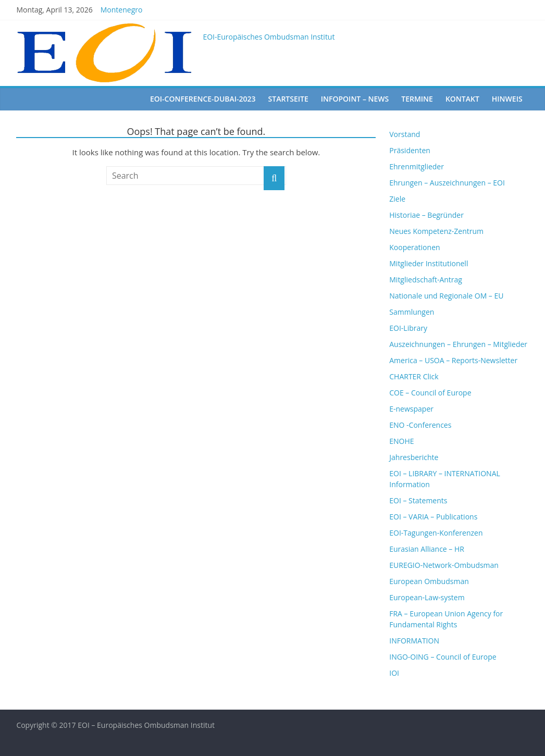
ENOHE (401, 441)
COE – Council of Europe (430, 393)
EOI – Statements (418, 500)
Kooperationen (414, 247)
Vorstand (405, 134)
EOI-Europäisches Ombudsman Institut (269, 37)
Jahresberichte (414, 457)
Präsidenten (410, 150)
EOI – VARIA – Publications (433, 517)
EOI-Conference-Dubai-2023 (203, 99)
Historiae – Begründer (426, 215)
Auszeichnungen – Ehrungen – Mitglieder (458, 344)
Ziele (397, 199)
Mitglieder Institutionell (429, 263)
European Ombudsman (429, 581)
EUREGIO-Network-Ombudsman (444, 565)
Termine (417, 99)
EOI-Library (408, 328)
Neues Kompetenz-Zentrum (436, 231)
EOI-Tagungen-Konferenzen (436, 533)
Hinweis (507, 99)
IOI (394, 673)
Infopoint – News (355, 99)
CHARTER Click (414, 376)
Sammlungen (412, 312)
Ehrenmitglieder (417, 166)
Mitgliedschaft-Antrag (426, 280)
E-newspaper (411, 409)
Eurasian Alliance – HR (427, 549)
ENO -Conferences (420, 425)
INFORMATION (414, 641)
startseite (288, 99)
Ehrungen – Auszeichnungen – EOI (447, 183)
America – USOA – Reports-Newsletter (453, 360)
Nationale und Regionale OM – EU (446, 296)
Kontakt (462, 99)
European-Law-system (427, 597)
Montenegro (122, 10)
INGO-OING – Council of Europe (443, 657)
